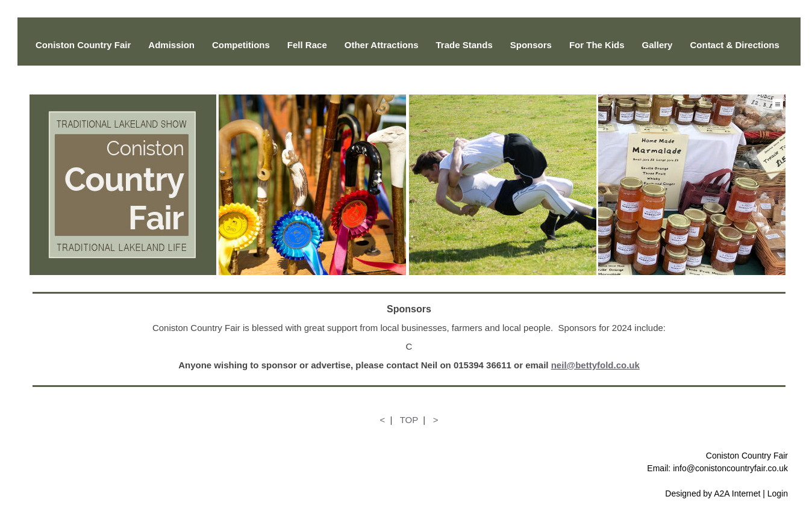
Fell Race (307, 45)
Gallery (657, 45)
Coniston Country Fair (83, 45)
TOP (409, 420)
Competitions (241, 45)
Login (778, 493)
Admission (171, 45)
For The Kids (597, 45)
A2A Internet (737, 493)
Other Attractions (382, 45)
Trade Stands (464, 45)
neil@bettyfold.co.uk (595, 365)
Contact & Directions (734, 45)
